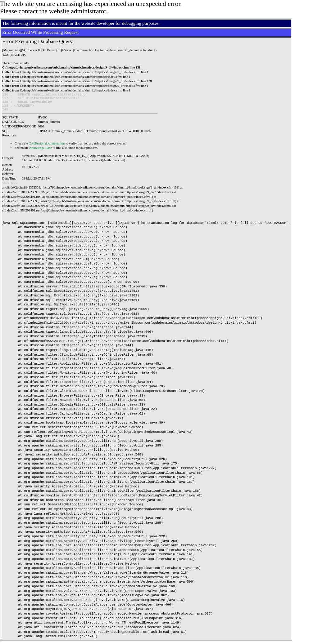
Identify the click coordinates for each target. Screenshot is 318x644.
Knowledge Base (41, 151)
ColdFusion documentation (47, 147)
